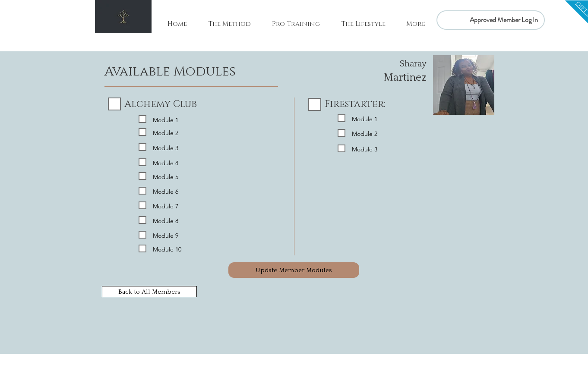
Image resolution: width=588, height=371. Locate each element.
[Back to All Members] (149, 292)
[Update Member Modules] (294, 270)
